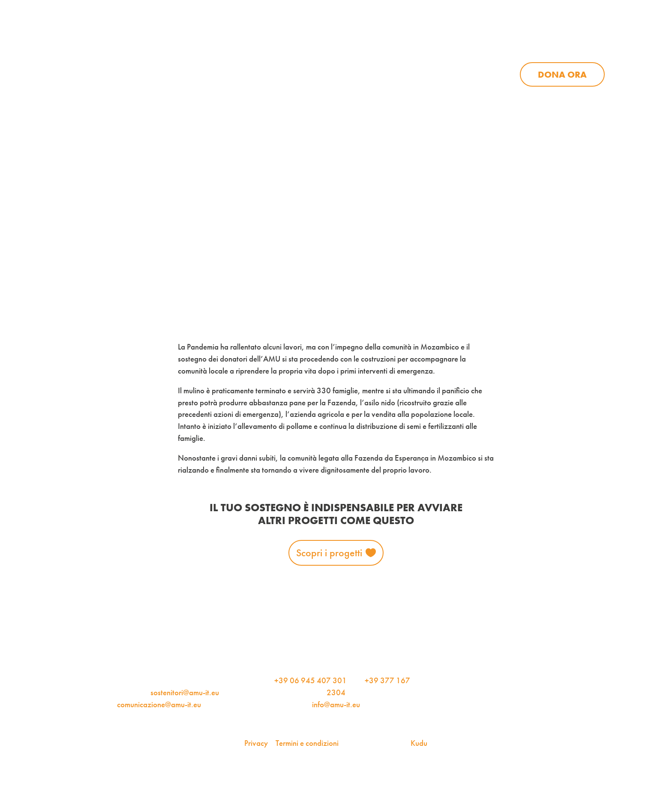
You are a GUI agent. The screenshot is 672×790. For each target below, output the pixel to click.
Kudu (419, 743)
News (392, 74)
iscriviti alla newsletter (401, 47)
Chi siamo (247, 74)
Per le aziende (499, 47)
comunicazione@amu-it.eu (159, 705)
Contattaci (580, 47)
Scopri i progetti (329, 553)
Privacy (256, 743)
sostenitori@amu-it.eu (185, 693)
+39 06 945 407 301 (310, 681)
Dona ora (562, 74)
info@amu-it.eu (336, 705)
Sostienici (463, 74)
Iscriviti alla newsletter (579, 137)
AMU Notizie (305, 47)
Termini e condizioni (307, 743)
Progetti (325, 74)
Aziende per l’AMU (468, 98)
